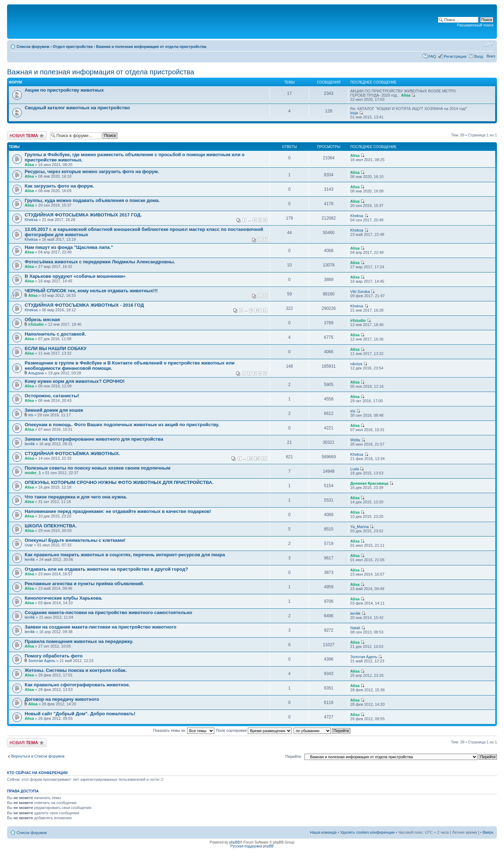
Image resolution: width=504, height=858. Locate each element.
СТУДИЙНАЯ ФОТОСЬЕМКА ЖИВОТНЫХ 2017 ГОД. (83, 215)
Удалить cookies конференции (367, 832)
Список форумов (33, 47)
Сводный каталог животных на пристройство (77, 108)
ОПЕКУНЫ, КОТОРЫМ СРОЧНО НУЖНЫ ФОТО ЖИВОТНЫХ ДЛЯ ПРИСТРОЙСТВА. (119, 482)
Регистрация (455, 56)
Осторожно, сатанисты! (52, 396)
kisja (354, 113)
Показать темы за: (184, 730)
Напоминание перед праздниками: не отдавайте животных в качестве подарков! (118, 511)
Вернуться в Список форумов (38, 756)
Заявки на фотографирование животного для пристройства (94, 439)
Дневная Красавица (369, 483)
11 (264, 310)
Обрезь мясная (42, 320)
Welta (355, 440)
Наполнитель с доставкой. (55, 334)
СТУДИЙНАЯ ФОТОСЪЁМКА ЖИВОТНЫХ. (72, 453)
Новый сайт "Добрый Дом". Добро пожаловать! (80, 714)
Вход (479, 56)
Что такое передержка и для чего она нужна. (76, 497)
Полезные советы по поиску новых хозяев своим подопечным (98, 468)
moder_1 (33, 473)
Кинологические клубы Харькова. (64, 598)
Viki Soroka (360, 292)
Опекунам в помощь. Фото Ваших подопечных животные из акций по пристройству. (122, 425)
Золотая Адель (42, 661)
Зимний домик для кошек (54, 410)
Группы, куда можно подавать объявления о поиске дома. (92, 200)
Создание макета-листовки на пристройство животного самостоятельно (108, 612)
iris (31, 415)
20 (257, 459)
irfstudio (36, 324)
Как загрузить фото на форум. (59, 186)
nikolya (356, 364)
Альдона (36, 373)
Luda (355, 469)
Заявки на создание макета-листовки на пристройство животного (100, 627)
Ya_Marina (359, 527)
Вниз (491, 56)
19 (250, 459)
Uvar (29, 545)
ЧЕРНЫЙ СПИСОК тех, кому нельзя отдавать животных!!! (91, 291)
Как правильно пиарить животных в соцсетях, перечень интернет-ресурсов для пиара (125, 555)
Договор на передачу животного (62, 699)
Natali (355, 628)
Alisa (406, 95)
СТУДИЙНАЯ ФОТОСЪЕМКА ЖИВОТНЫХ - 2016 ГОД (84, 305)
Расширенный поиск (475, 25)
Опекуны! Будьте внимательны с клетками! (75, 540)
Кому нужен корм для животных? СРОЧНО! (75, 381)
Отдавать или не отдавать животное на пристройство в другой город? (106, 569)
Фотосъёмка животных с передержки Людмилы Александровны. (100, 262)
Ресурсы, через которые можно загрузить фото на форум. (92, 171)
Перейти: (294, 756)
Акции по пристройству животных (64, 90)
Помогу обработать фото (54, 656)
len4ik (30, 444)
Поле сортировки (254, 730)
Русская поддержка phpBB (252, 846)
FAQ (432, 56)
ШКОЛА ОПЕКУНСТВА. (51, 526)
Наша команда (323, 832)
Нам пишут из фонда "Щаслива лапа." (69, 247)
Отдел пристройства (73, 47)
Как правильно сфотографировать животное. (77, 685)
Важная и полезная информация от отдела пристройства (151, 47)
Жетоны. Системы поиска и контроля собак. (76, 670)
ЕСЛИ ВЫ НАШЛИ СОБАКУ (56, 348)
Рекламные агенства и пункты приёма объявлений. (84, 584)
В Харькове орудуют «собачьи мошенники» (75, 276)
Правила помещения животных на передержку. (79, 641)
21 (264, 459)
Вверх (488, 832)
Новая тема (27, 136)
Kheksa (31, 220)
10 (257, 310)
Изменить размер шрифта (488, 45)
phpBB (234, 842)
